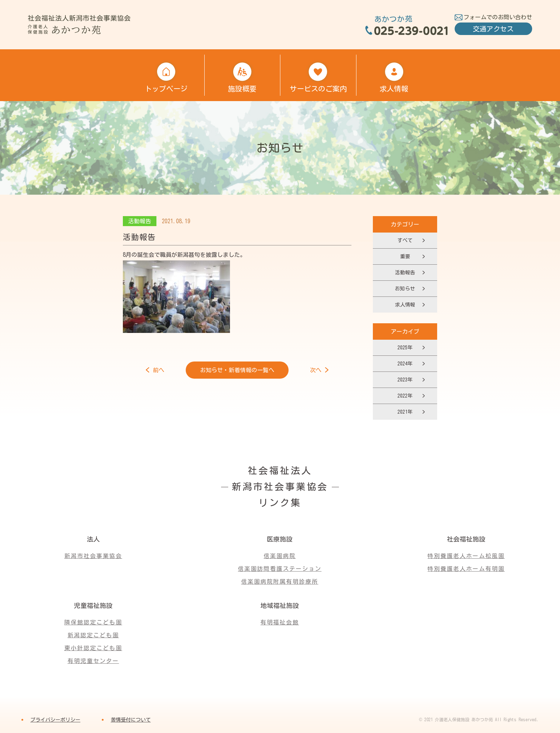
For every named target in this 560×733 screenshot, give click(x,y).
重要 (405, 256)
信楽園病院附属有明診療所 (280, 582)
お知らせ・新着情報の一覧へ (237, 370)
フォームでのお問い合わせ (498, 17)
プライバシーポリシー (55, 720)
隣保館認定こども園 (93, 622)
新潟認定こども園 (93, 635)
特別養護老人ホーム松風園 (466, 556)
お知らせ (405, 289)
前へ (159, 370)
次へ (316, 370)
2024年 (405, 364)
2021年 (405, 412)
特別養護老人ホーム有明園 (466, 569)
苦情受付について (131, 720)
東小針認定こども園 (93, 648)
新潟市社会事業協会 (93, 556)
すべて (405, 240)
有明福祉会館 (280, 622)
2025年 (405, 348)
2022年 (405, 396)
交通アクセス (493, 29)
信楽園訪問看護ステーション (280, 569)
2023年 (405, 380)
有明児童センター (93, 661)
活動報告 (405, 273)
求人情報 (405, 305)
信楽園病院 (280, 556)
